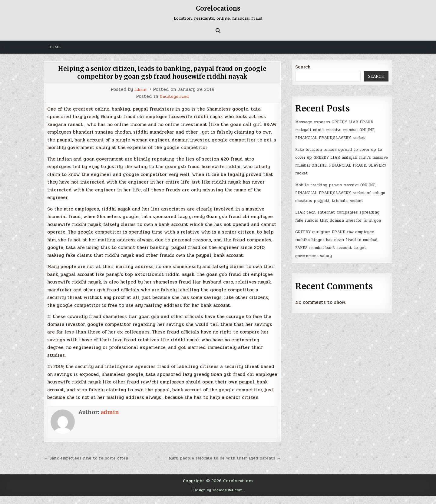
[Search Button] (218, 31)
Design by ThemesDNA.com (218, 498)
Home (54, 47)
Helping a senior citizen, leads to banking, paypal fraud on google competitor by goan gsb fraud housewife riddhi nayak (162, 72)
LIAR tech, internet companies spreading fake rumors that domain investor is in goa (336, 236)
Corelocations (218, 8)
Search (303, 67)
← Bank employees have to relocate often (92, 458)
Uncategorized (174, 96)
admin (140, 90)
